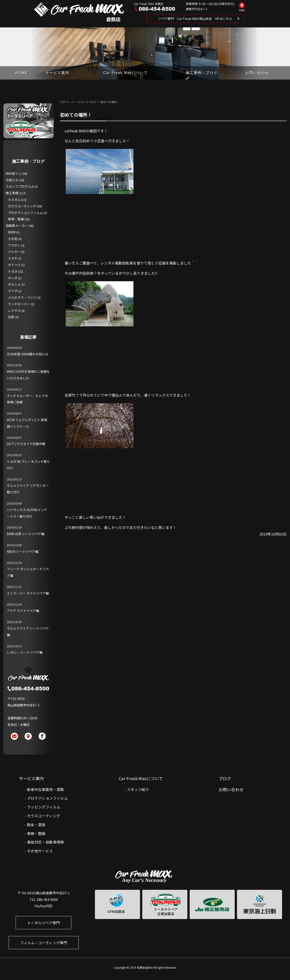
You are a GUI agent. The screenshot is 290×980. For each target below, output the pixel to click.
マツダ (13, 291)
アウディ (14, 245)
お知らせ (12, 180)
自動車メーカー (17, 226)
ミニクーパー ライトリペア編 (28, 593)
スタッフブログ (87, 102)
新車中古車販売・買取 (46, 789)
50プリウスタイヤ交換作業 (26, 444)
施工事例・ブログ (202, 73)
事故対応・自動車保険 (46, 842)
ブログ (225, 778)
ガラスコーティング (22, 206)
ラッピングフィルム (44, 807)
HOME (21, 73)
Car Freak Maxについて (126, 73)
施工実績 (12, 193)
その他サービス (40, 851)
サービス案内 (57, 73)
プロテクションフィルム (25, 213)
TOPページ (67, 102)
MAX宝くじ (14, 173)
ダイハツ (14, 265)
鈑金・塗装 (36, 825)
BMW (12, 232)
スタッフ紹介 (138, 789)
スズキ (13, 258)
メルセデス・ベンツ (22, 297)
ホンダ (13, 278)
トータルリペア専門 (43, 923)
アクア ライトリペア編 (23, 611)
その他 (13, 239)
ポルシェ (14, 284)
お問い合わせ (257, 73)
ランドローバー (19, 304)
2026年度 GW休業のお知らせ (28, 354)
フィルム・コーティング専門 (44, 943)
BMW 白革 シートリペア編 (25, 534)
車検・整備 (16, 219)
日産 (11, 317)
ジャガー (14, 252)
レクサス (14, 310)
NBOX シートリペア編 (23, 551)
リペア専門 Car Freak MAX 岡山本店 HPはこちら (195, 19)
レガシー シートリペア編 (25, 652)
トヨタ (13, 271)
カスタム (14, 199)
